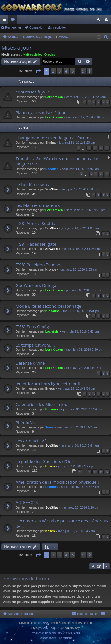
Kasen (50, 466)
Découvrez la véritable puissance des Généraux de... (62, 523)
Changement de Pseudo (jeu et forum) (53, 138)
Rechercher (13, 27)
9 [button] (83, 71)
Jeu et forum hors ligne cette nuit (48, 384)
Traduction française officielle (50, 633)
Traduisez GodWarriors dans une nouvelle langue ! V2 (57, 161)
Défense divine (30, 363)
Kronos (51, 269)
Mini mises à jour (32, 92)
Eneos (50, 388)
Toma (50, 427)
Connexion (37, 27)
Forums (14, 20)
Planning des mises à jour (41, 112)
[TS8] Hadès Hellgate (36, 244)
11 (107, 174)
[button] (38, 71)
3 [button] (60, 71)
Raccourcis (5, 20)
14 (89, 148)
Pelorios (52, 487)
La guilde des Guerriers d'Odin (45, 461)
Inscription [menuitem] (108, 20)
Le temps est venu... (35, 345)
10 (101, 174)
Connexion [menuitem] (100, 20)
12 (107, 472)
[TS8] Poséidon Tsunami (39, 265)
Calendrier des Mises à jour (42, 404)
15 (95, 148)
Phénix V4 (25, 422)
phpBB (43, 623)
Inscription (60, 27)
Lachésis (52, 331)
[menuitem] (106, 37)
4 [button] (66, 71)
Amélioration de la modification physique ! (57, 482)
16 (101, 148)
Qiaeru (75, 633)
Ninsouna (53, 311)
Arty (46, 628)
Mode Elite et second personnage (48, 306)
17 (107, 148)
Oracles (50, 54)
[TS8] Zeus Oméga (33, 326)
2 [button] (53, 71)
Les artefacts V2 (31, 441)
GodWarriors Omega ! (37, 285)
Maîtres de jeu (33, 54)
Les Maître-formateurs (38, 205)
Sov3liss (52, 189)
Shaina (51, 143)
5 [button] (73, 71)
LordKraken (54, 97)
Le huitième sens (32, 184)
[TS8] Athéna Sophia (35, 223)
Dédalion (52, 169)
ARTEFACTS (27, 502)
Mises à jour (17, 48)
